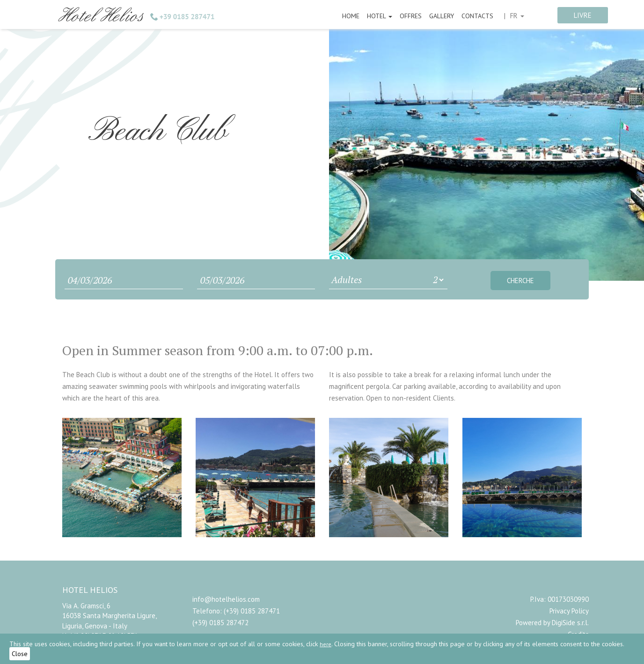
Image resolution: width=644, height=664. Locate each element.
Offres (411, 16)
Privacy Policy (569, 611)
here (326, 644)
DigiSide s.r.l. (570, 623)
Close (20, 654)
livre (583, 15)
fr (517, 16)
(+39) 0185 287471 (252, 611)
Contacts (477, 16)
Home (351, 16)
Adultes (347, 280)
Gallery (442, 16)
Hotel (380, 16)
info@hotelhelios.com (226, 599)
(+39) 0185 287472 (220, 623)
